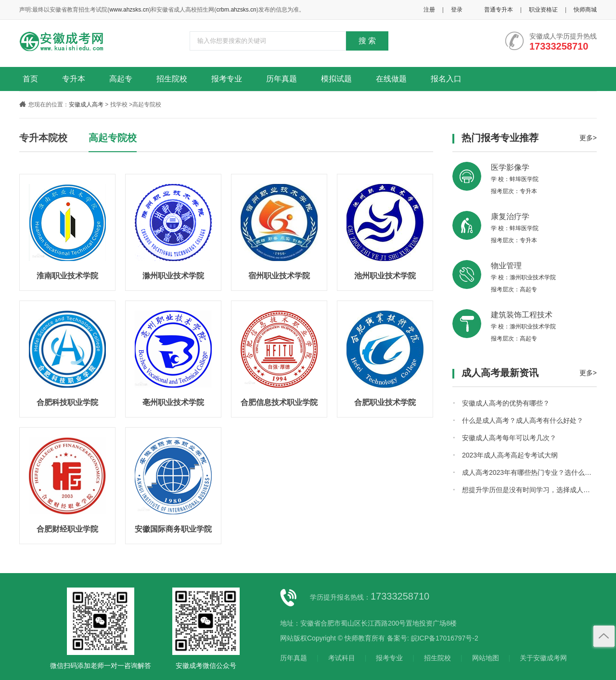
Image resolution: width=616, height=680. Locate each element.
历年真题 (282, 79)
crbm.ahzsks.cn (236, 10)
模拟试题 (336, 79)
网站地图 (486, 658)
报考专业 (227, 79)
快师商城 (585, 10)
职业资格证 (543, 10)
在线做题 (391, 79)
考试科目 (342, 658)
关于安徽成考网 (543, 658)
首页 (30, 79)
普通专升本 (499, 10)
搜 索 (367, 41)
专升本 (74, 79)
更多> (588, 138)
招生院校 (172, 79)
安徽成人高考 (86, 105)
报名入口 (446, 79)
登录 (457, 10)
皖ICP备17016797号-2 (445, 638)
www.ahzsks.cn (129, 10)
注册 (429, 10)
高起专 (121, 79)
